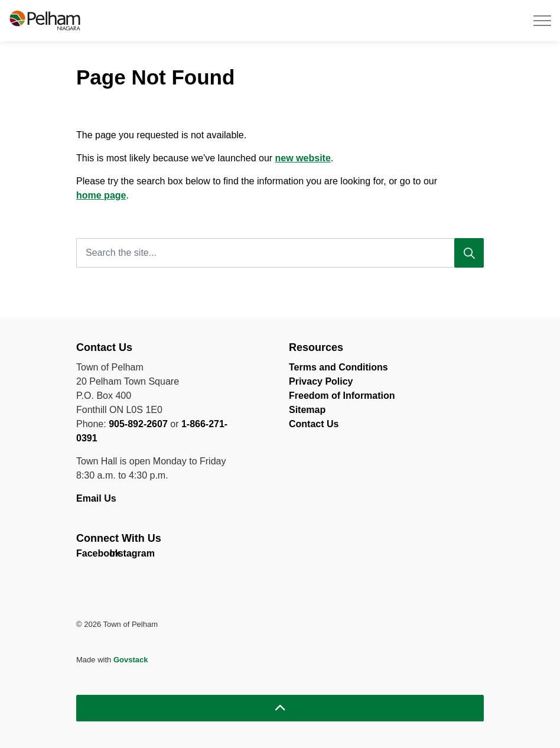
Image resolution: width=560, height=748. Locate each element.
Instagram (120, 556)
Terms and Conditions (338, 367)
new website (303, 158)
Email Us (97, 498)
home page (101, 195)
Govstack (131, 660)
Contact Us (314, 424)
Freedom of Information (342, 396)
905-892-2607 (138, 424)
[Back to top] (280, 708)
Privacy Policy (321, 381)
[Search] (469, 253)
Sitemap (307, 410)
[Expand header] (542, 21)
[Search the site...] (280, 253)
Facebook (87, 556)
